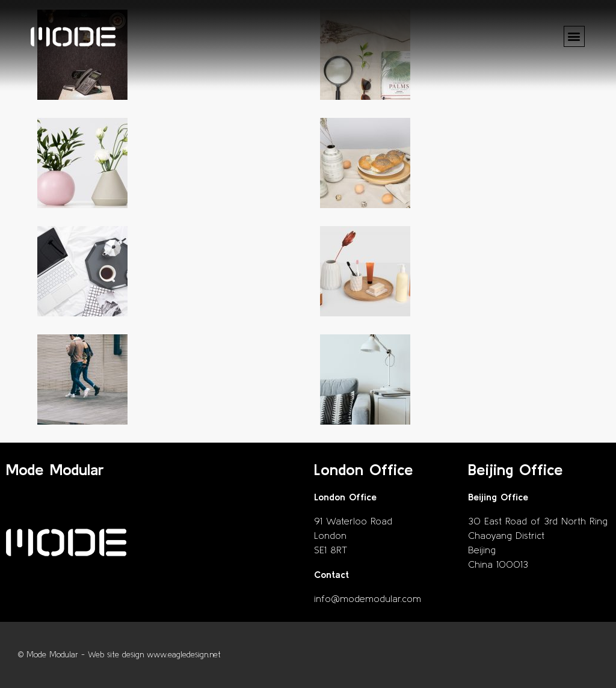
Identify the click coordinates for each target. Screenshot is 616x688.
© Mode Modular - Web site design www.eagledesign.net (119, 655)
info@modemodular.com (368, 598)
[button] (574, 36)
